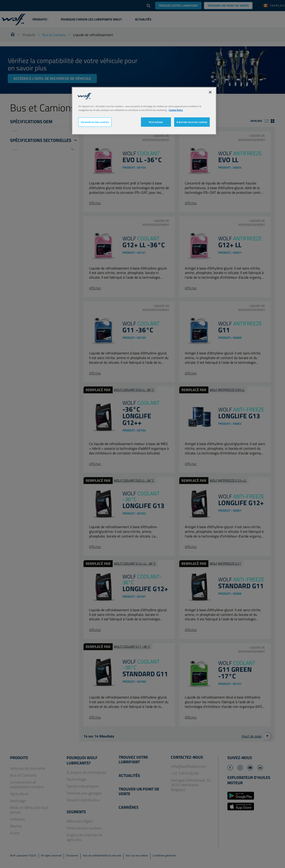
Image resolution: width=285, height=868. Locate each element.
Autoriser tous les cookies (192, 122)
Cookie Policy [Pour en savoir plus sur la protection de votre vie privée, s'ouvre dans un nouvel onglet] (176, 110)
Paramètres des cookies (95, 122)
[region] (144, 111)
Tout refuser (156, 122)
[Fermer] (210, 92)
